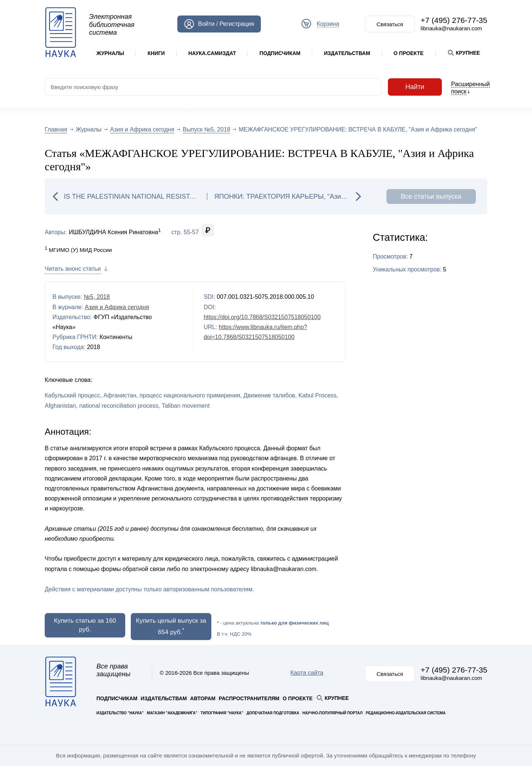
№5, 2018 (97, 297)
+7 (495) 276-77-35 (454, 20)
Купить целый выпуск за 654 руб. (171, 626)
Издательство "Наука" (120, 713)
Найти (415, 87)
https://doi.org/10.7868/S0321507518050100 (262, 317)
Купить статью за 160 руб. (85, 625)
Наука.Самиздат (212, 53)
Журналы (110, 53)
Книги (156, 53)
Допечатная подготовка (273, 713)
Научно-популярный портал (332, 713)
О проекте (408, 53)
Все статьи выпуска (431, 196)
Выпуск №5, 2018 (207, 129)
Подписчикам (280, 53)
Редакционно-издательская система (406, 713)
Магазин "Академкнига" (172, 713)
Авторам (203, 698)
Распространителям (249, 698)
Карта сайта (307, 673)
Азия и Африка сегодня (142, 129)
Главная (56, 129)
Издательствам (347, 53)
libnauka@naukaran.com (451, 28)
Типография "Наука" (222, 713)
